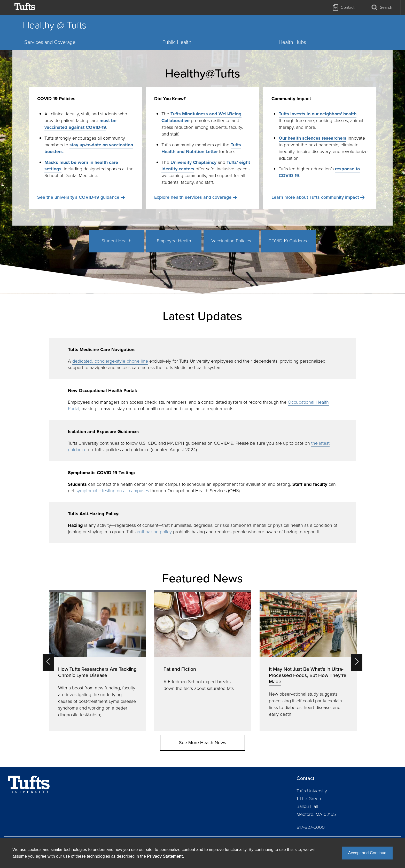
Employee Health (174, 241)
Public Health (177, 42)
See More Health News (202, 743)
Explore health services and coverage (193, 197)
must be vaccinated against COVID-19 (80, 124)
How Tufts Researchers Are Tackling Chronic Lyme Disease (97, 672)
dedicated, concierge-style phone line (110, 361)
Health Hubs (292, 42)
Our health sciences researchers (313, 138)
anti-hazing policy (154, 532)
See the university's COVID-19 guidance (78, 197)
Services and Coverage (50, 42)
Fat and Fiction (180, 669)
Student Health (116, 241)
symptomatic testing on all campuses (112, 491)
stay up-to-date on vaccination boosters (89, 148)
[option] (97, 660)
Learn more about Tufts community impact (315, 197)
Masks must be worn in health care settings (81, 166)
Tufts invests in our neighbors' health (318, 114)
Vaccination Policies (231, 241)
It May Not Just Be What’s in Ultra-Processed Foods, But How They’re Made (308, 675)
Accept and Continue (367, 853)
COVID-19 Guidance (289, 241)
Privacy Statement (165, 856)
